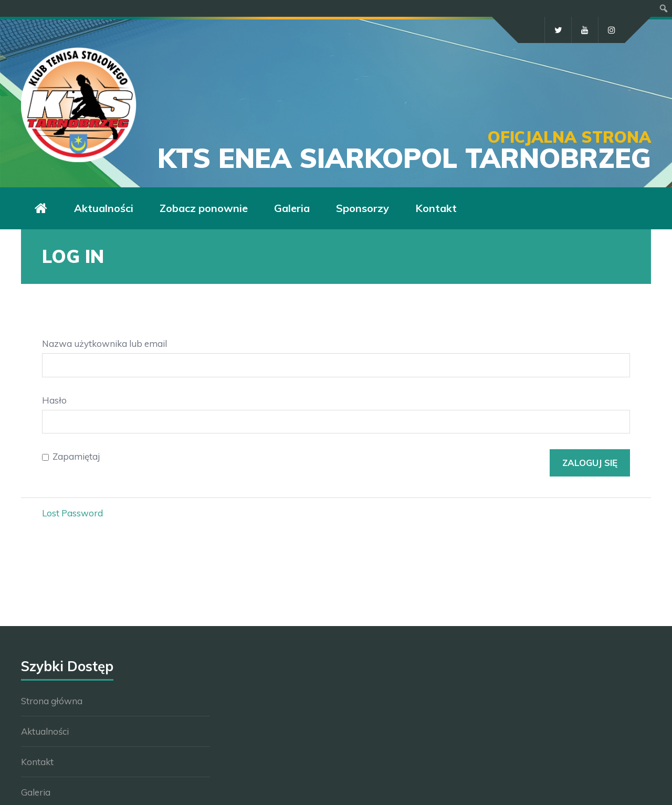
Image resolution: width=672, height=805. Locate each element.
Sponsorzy (363, 208)
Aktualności (104, 208)
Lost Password (72, 513)
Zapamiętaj (76, 456)
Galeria (292, 208)
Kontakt (436, 208)
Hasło (54, 400)
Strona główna (52, 701)
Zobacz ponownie (204, 208)
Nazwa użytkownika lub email (104, 343)
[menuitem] (664, 8)
